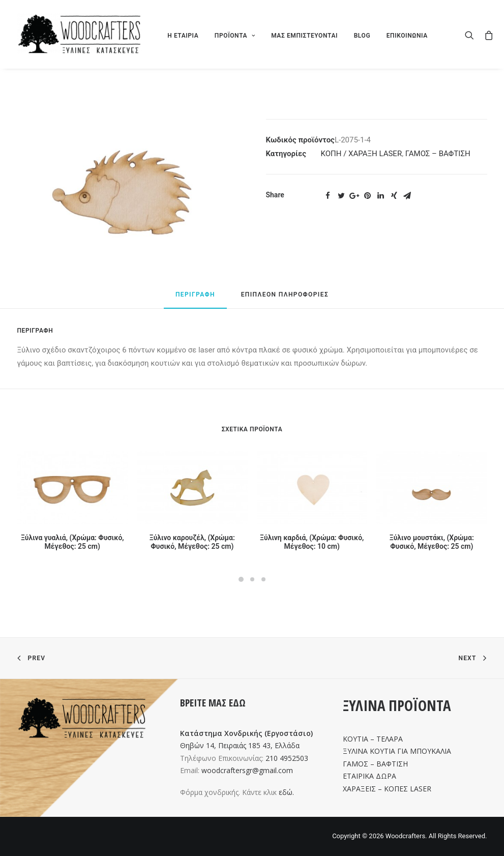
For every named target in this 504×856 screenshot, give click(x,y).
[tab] (195, 299)
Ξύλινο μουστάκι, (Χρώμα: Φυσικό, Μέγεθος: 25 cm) (432, 542)
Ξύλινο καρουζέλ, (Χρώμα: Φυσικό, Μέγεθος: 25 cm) (192, 542)
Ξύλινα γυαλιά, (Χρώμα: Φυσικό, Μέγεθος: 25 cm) (72, 542)
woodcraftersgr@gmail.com (247, 770)
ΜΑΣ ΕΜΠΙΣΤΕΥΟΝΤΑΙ (304, 36)
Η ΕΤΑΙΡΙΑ (183, 36)
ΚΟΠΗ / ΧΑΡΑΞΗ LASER (362, 154)
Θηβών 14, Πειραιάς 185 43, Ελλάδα (240, 745)
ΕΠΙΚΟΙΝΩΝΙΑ (407, 36)
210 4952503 (287, 758)
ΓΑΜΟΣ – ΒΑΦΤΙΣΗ (438, 154)
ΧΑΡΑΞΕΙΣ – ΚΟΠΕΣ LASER (387, 789)
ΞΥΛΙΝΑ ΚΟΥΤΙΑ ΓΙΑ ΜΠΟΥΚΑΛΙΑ (397, 751)
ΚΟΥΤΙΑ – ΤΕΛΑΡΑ (373, 739)
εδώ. (286, 792)
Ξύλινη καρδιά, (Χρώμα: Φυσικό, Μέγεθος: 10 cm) (312, 542)
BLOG (362, 36)
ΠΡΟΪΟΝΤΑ (235, 36)
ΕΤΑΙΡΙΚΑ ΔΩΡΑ (369, 776)
